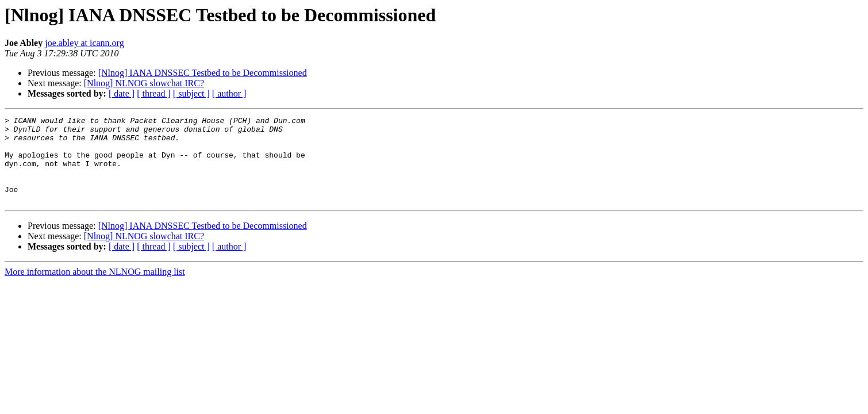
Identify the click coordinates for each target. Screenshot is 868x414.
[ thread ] (154, 93)
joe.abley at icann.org (84, 43)
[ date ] (122, 93)
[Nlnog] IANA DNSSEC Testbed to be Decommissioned (203, 73)
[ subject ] (191, 93)
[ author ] (229, 93)
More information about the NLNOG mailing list (95, 289)
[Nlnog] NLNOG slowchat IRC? (144, 83)
